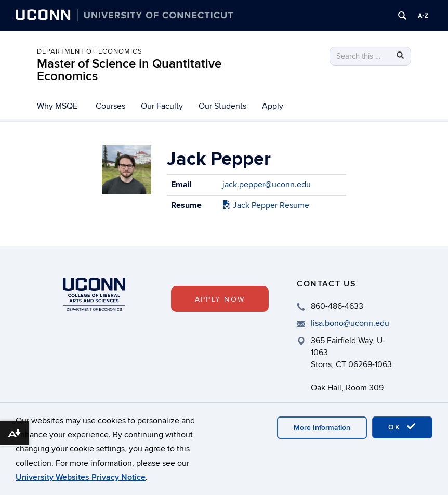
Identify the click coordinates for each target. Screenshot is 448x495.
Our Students (222, 106)
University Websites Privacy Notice (81, 477)
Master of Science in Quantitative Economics (129, 70)
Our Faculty (162, 106)
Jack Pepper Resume (266, 205)
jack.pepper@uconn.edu (267, 185)
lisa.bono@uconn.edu (350, 323)
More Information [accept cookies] (322, 428)
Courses (110, 106)
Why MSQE (57, 106)
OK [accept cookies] (402, 427)
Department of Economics (90, 51)
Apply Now (220, 299)
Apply (273, 106)
